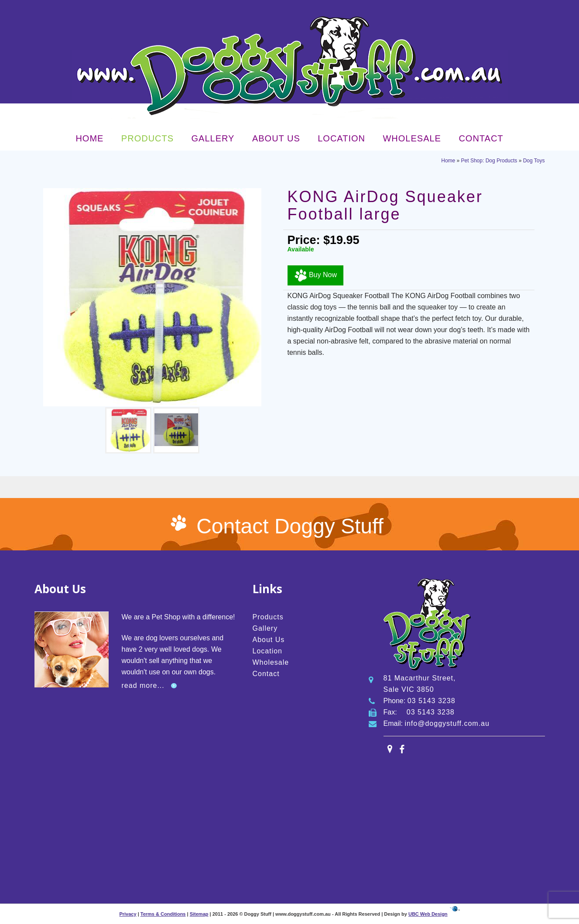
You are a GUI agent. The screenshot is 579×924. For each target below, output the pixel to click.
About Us (276, 138)
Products (147, 138)
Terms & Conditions (163, 914)
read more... (143, 685)
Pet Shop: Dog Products (489, 161)
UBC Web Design (428, 914)
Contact (481, 138)
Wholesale (412, 138)
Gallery (213, 138)
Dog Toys (534, 161)
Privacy (128, 914)
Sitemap (199, 914)
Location (341, 138)
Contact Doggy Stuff (290, 526)
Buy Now (315, 275)
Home (89, 138)
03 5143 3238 (432, 701)
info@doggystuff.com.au (447, 723)
